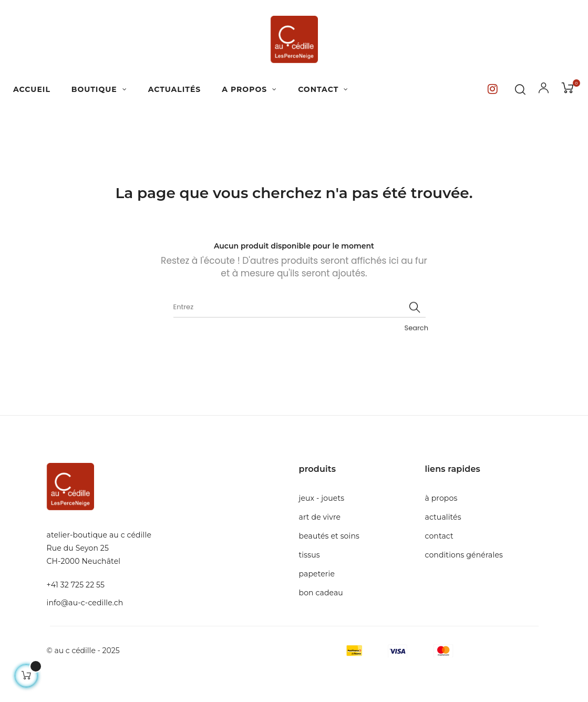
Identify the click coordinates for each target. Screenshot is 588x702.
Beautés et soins (329, 536)
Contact (439, 536)
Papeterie (317, 574)
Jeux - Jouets (322, 498)
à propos (441, 498)
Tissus (310, 555)
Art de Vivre (320, 517)
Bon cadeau (321, 593)
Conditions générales (464, 555)
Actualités (443, 517)
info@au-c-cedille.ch (85, 603)
